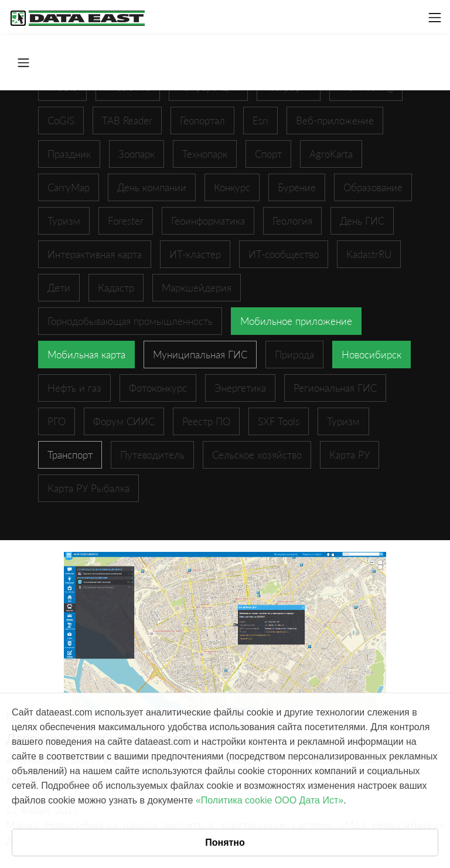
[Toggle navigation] (435, 18)
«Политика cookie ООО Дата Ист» (270, 800)
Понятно (225, 842)
